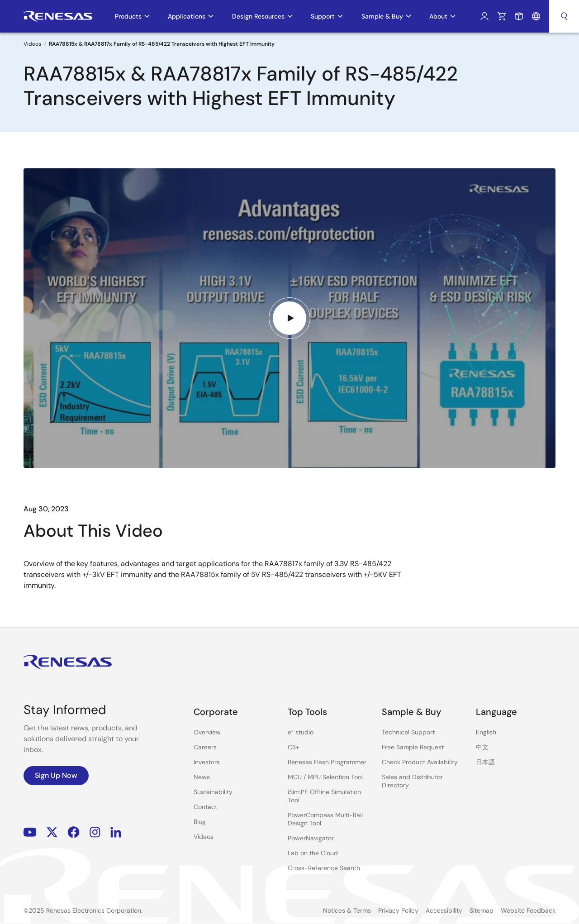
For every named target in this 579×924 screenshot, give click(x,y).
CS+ (294, 747)
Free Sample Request (413, 747)
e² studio (301, 732)
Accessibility (444, 910)
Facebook (74, 832)
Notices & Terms (347, 910)
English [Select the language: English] (486, 732)
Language (536, 16)
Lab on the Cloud (313, 853)
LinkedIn (116, 832)
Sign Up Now (56, 775)
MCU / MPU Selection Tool (325, 777)
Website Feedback (528, 910)
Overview (207, 732)
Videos (32, 44)
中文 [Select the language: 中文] (482, 747)
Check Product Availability (420, 762)
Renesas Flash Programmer (327, 762)
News (202, 777)
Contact (205, 807)
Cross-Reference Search (324, 868)
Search (564, 16)
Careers (205, 747)
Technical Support (408, 732)
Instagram (95, 832)
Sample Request (519, 16)
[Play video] (289, 318)
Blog (200, 822)
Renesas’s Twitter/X (52, 832)
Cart (502, 16)
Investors (207, 762)
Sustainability (213, 792)
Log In (484, 16)
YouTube (30, 832)
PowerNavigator (311, 838)
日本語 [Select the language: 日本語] (485, 762)
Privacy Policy (398, 910)
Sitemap (482, 910)
